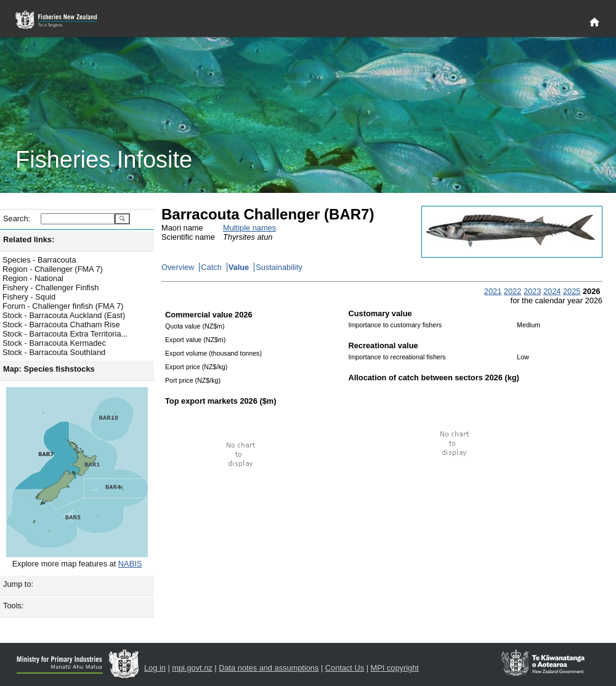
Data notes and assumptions (269, 668)
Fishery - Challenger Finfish (51, 288)
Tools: (13, 606)
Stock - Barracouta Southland (54, 352)
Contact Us (345, 668)
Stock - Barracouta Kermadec (54, 343)
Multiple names (249, 228)
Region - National (33, 278)
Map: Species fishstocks (49, 369)
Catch (211, 267)
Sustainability (279, 267)
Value (239, 267)
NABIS (130, 564)
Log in (155, 668)
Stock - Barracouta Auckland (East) (64, 315)
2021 (493, 291)
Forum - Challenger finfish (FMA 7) (63, 306)
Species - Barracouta (39, 260)
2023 (532, 291)
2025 (572, 291)
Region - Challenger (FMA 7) (53, 269)
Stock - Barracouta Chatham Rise (61, 325)
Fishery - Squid (29, 297)
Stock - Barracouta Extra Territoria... (65, 334)
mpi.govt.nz (192, 668)
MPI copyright (395, 668)
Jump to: (18, 584)
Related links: (29, 239)
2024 (552, 291)
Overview (178, 267)
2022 (513, 291)
